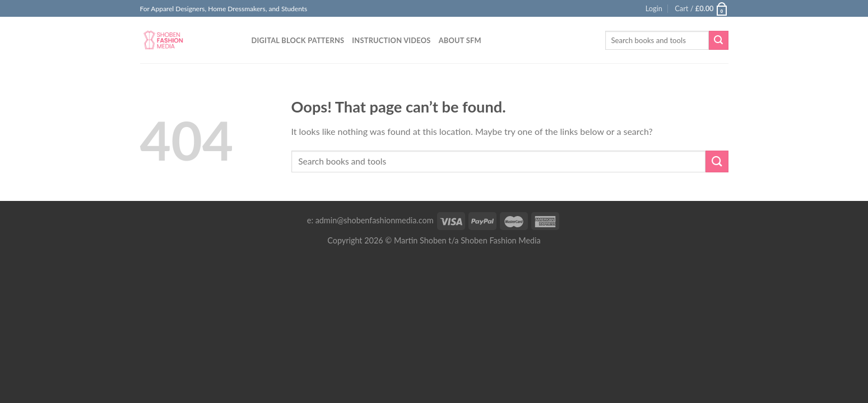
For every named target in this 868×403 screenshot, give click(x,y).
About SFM (460, 40)
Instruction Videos (391, 40)
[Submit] (718, 40)
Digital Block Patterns (298, 40)
